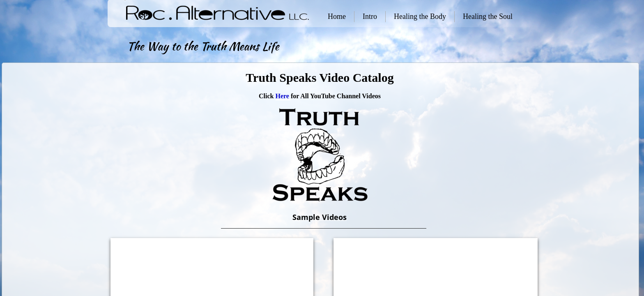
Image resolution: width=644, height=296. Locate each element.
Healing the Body (420, 16)
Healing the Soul (488, 16)
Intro (370, 16)
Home (337, 16)
